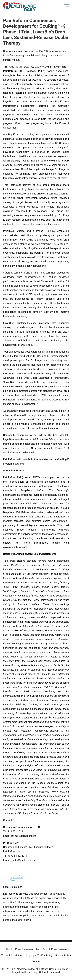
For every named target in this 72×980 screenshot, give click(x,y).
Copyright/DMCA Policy (39, 955)
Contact (36, 962)
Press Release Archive (27, 949)
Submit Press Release (55, 949)
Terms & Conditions (12, 955)
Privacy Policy (63, 955)
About (9, 949)
